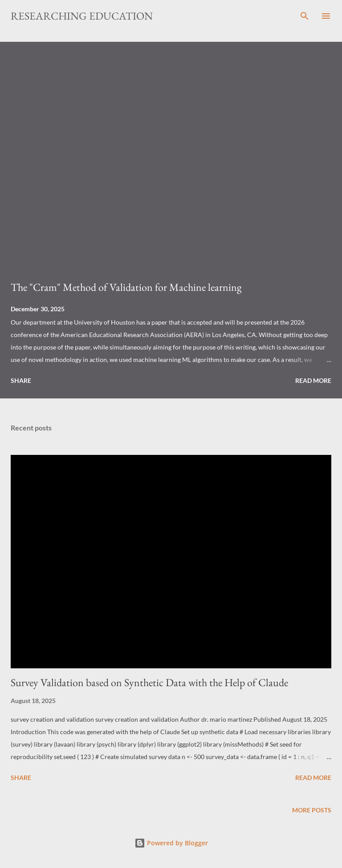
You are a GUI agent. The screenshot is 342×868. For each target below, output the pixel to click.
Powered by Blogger (171, 843)
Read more (313, 380)
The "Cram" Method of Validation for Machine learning (126, 287)
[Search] (305, 16)
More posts (312, 810)
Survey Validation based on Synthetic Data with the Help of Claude (149, 682)
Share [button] (21, 380)
